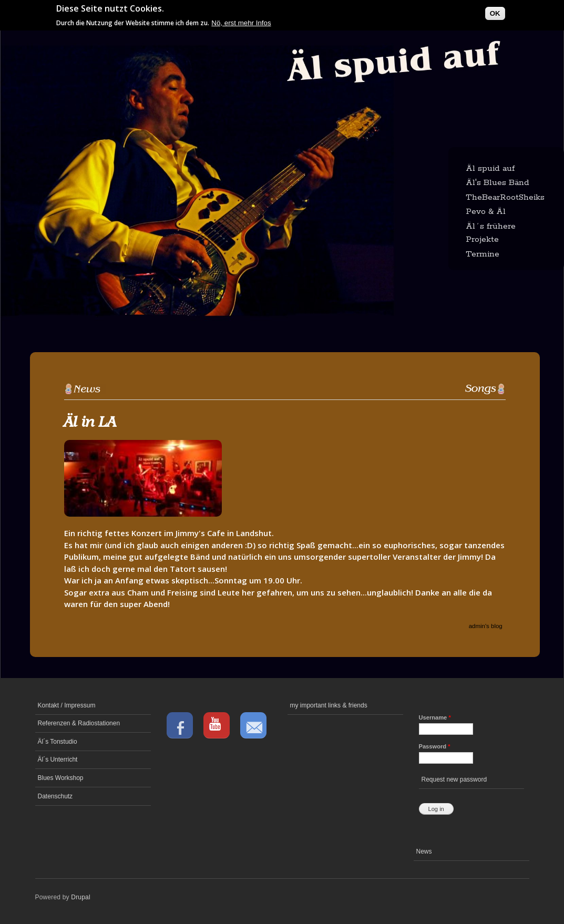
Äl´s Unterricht (58, 759)
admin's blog (486, 626)
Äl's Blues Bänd (498, 183)
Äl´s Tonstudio (58, 742)
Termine (483, 254)
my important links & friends (329, 705)
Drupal (81, 897)
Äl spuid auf (490, 168)
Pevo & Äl (486, 212)
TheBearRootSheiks (505, 197)
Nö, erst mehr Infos (241, 20)
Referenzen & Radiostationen (79, 723)
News (424, 851)
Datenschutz (55, 796)
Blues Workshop (61, 778)
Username (435, 717)
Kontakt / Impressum (67, 705)
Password (435, 746)
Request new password (454, 779)
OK (495, 11)
